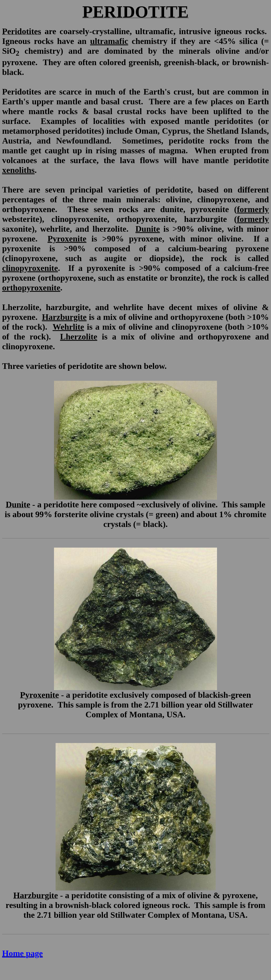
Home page (22, 953)
